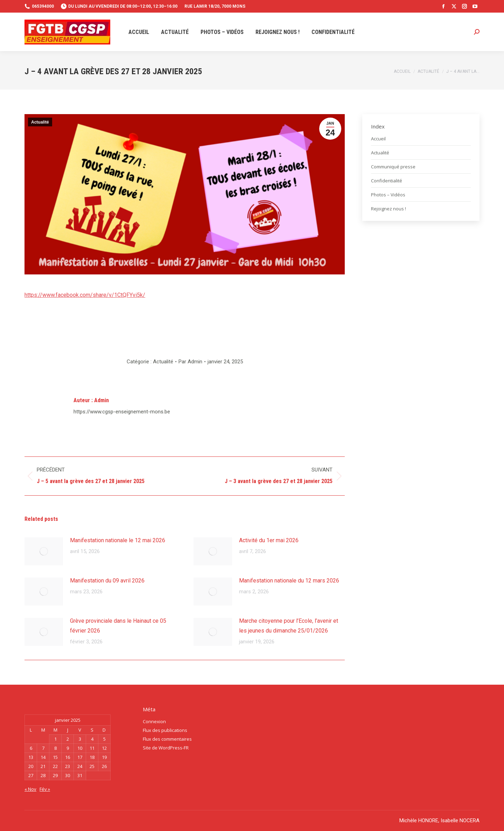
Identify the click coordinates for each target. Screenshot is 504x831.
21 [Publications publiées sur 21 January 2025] (43, 766)
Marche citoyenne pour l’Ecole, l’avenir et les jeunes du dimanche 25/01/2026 (289, 626)
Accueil (378, 139)
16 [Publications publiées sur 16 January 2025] (68, 757)
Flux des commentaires (167, 739)
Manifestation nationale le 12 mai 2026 (118, 540)
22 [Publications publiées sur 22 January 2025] (55, 766)
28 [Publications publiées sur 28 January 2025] (43, 775)
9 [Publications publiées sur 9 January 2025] (68, 748)
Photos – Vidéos (388, 195)
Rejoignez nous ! (388, 209)
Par (190, 362)
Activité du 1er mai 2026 (269, 540)
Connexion (154, 721)
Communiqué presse (393, 167)
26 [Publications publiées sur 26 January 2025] (104, 766)
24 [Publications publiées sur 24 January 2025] (80, 766)
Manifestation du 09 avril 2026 (107, 581)
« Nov (30, 789)
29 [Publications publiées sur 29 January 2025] (55, 775)
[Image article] (44, 551)
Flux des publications (165, 730)
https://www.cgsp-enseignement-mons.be (122, 412)
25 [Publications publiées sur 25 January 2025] (92, 766)
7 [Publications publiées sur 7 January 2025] (43, 748)
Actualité (40, 122)
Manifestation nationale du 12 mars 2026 (289, 581)
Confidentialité (387, 181)
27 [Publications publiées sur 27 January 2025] (31, 775)
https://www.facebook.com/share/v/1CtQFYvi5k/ (85, 295)
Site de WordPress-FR (166, 748)
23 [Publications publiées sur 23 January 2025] (68, 766)
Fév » (45, 789)
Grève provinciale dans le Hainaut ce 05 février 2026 (118, 626)
